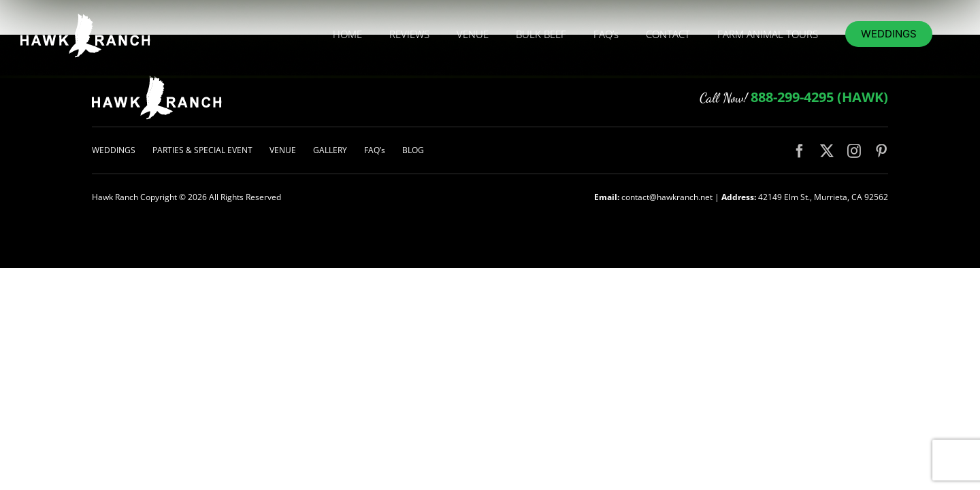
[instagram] (854, 151)
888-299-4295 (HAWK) (819, 97)
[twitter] (827, 151)
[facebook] (800, 151)
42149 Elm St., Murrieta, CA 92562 (823, 197)
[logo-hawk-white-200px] (157, 80)
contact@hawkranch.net (667, 197)
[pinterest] (881, 151)
